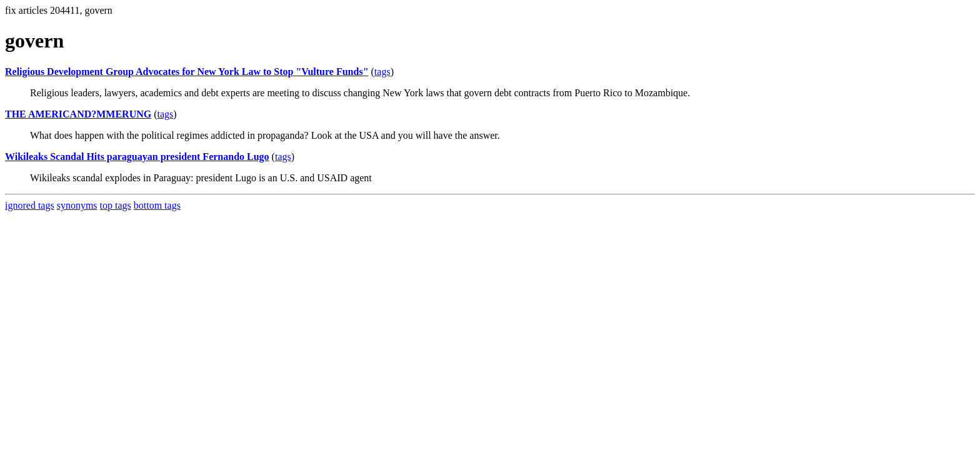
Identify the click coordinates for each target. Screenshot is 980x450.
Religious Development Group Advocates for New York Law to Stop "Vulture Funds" (187, 72)
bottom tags (157, 205)
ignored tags (30, 205)
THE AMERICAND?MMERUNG (78, 114)
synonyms (77, 205)
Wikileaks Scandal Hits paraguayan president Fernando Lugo (137, 157)
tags (382, 72)
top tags (116, 205)
